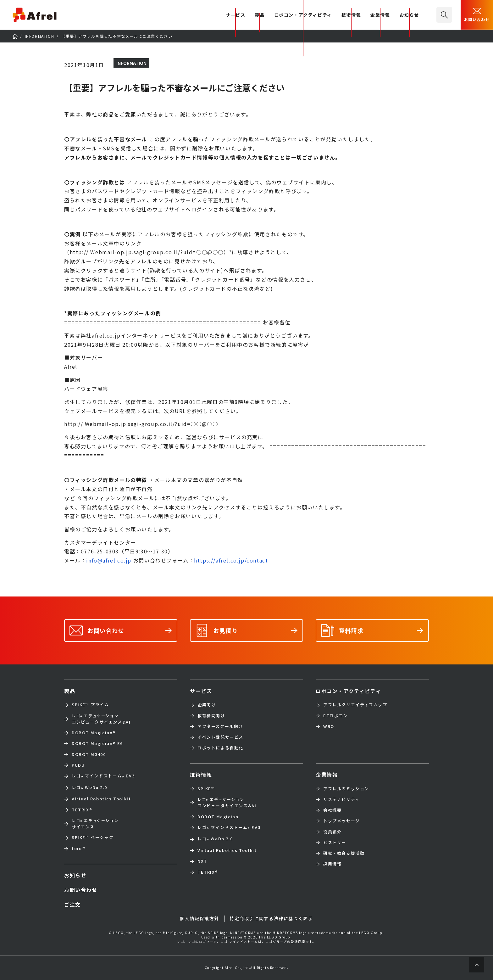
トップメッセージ (342, 821)
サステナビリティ (341, 799)
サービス (201, 691)
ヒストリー (335, 843)
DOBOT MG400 (89, 754)
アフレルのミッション (346, 789)
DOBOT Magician (94, 733)
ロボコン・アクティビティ (303, 15)
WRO (329, 726)
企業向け (207, 705)
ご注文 (72, 904)
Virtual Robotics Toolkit (101, 799)
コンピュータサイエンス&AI (101, 719)
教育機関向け (211, 716)
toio (79, 848)
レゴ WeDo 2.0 (89, 788)
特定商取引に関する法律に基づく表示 (271, 918)
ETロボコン (336, 716)
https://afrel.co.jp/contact (231, 560)
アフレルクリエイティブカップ (355, 705)
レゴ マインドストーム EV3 (103, 776)
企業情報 (380, 15)
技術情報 (351, 15)
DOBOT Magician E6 (97, 743)
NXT (202, 861)
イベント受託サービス (220, 737)
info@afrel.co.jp (109, 560)
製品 (260, 15)
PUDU (78, 765)
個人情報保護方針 (199, 918)
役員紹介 (332, 832)
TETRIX (82, 810)
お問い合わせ (477, 14)
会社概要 (332, 810)
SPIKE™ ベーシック (93, 837)
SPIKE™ (206, 789)
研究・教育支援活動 (344, 853)
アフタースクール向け (220, 726)
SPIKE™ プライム (90, 705)
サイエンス (95, 824)
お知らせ (409, 15)
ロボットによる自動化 (220, 748)
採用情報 (332, 864)
